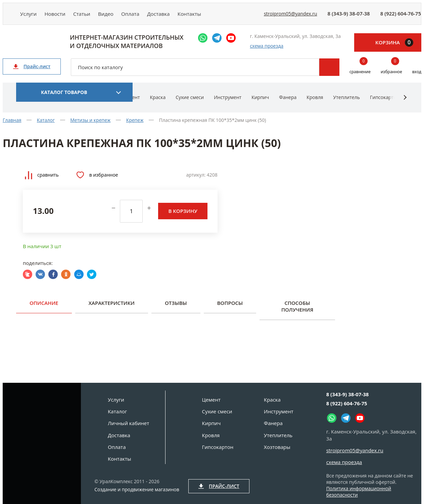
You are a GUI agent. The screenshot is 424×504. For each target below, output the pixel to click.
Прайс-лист (32, 71)
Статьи (93, 16)
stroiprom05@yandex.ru (291, 16)
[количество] (131, 216)
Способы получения (297, 311)
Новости (62, 16)
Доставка (184, 16)
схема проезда (267, 51)
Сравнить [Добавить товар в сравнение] (42, 180)
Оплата (151, 16)
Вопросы (230, 308)
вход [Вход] (417, 77)
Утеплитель (347, 102)
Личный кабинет (128, 423)
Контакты (219, 16)
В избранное (97, 180)
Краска (158, 102)
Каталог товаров (64, 97)
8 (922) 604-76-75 (401, 16)
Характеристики (112, 308)
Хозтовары (277, 447)
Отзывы (176, 308)
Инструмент (228, 102)
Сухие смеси (190, 102)
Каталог (117, 411)
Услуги (31, 16)
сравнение (360, 72)
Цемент (211, 400)
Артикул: (196, 180)
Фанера (288, 102)
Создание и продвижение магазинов (137, 490)
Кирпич (260, 102)
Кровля (315, 102)
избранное (391, 72)
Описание (44, 308)
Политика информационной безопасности (359, 492)
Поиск (329, 72)
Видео (122, 16)
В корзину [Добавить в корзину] (183, 216)
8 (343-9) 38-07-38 (349, 16)
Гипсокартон (385, 102)
